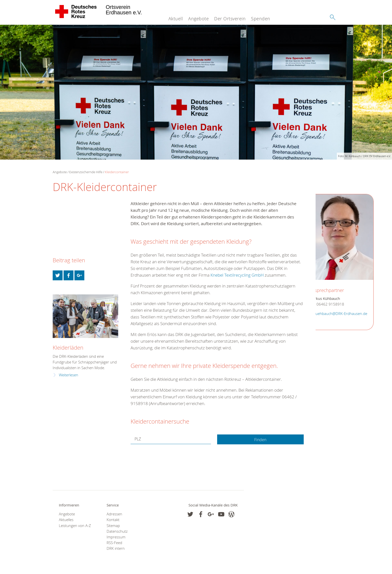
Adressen (114, 514)
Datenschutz (117, 531)
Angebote (198, 19)
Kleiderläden (68, 347)
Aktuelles (66, 520)
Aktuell (176, 19)
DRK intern (116, 548)
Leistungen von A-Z (75, 526)
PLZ (138, 439)
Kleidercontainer (117, 172)
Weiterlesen (69, 375)
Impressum (116, 537)
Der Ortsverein (230, 19)
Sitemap (113, 526)
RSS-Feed (114, 543)
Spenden (261, 19)
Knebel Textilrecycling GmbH (237, 275)
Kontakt (113, 520)
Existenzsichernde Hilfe (86, 172)
